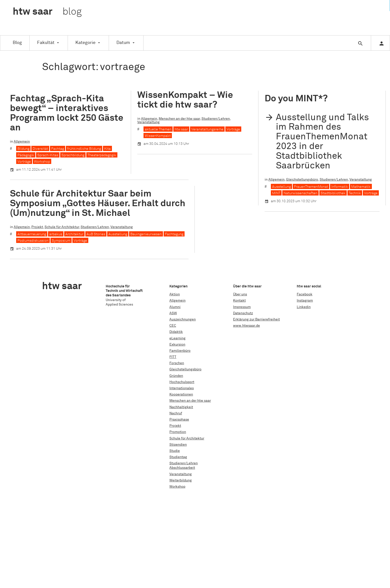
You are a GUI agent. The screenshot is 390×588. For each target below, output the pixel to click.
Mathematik (361, 187)
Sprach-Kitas (48, 155)
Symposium (61, 241)
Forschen (177, 363)
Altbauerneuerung (32, 234)
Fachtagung (174, 234)
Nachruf (176, 413)
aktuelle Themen (158, 129)
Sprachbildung (73, 155)
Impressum (242, 307)
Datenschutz (243, 313)
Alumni (175, 307)
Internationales (182, 388)
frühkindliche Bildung (84, 149)
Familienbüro (180, 351)
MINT (276, 193)
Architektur (74, 234)
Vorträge (24, 162)
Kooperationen (181, 394)
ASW (173, 313)
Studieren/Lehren (216, 119)
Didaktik (176, 332)
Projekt (37, 227)
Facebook (305, 294)
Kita (107, 149)
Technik (355, 193)
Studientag (178, 457)
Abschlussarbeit (182, 468)
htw (47, 12)
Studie (175, 451)
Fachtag (58, 149)
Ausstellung (281, 187)
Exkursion (177, 345)
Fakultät (46, 43)
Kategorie (85, 43)
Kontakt (239, 301)
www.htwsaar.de (246, 326)
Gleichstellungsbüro (302, 180)
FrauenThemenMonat (311, 187)
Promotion (178, 432)
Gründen (176, 376)
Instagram (305, 301)
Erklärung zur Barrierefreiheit (256, 319)
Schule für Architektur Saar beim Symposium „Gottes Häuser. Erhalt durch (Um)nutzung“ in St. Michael (98, 204)
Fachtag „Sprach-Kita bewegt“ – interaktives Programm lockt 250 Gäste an (67, 113)
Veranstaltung (148, 122)
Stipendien (178, 445)
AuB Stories (96, 234)
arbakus (56, 234)
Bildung (23, 149)
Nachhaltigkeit (181, 407)
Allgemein (22, 142)
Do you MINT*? (296, 99)
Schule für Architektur (62, 227)
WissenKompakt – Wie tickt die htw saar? (185, 100)
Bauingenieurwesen (146, 234)
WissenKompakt (158, 136)
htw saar (181, 129)
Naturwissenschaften (300, 193)
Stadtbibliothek (333, 193)
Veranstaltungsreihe (207, 129)
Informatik (340, 187)
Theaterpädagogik (102, 155)
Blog (17, 43)
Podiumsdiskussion (33, 241)
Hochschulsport (182, 382)
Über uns (240, 294)
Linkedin (304, 307)
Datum (123, 43)
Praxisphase (179, 420)
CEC (173, 326)
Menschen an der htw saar (179, 119)
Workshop (42, 162)
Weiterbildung (181, 480)
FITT (173, 357)
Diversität (40, 149)
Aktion (175, 294)
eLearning (177, 338)
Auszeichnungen (183, 319)
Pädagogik (26, 155)
